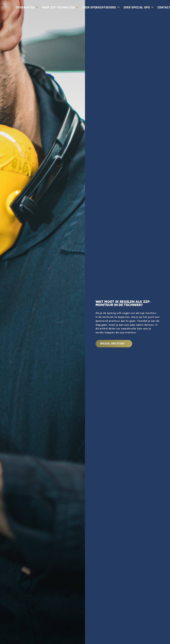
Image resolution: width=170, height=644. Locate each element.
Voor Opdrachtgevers (99, 8)
